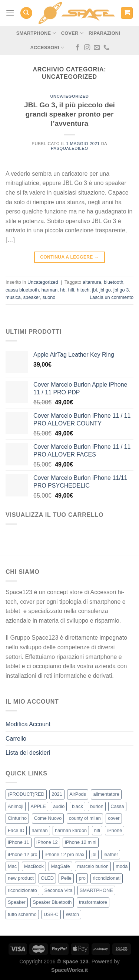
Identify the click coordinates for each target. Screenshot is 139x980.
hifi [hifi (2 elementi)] (97, 830)
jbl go (105, 290)
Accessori (47, 48)
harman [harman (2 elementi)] (39, 830)
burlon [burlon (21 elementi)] (97, 806)
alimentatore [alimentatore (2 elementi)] (106, 794)
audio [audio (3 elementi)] (59, 806)
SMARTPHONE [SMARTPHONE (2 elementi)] (96, 890)
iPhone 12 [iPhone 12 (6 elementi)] (47, 842)
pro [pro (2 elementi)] (82, 878)
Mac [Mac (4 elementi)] (12, 866)
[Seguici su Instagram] (87, 48)
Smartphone (36, 33)
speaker (32, 297)
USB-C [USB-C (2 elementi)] (51, 914)
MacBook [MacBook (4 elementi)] (34, 866)
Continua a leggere (69, 257)
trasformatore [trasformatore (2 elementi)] (93, 902)
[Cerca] (26, 13)
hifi (71, 290)
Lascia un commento (112, 297)
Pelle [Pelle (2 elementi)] (66, 878)
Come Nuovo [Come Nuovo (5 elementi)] (48, 818)
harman (49, 290)
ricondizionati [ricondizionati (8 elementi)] (107, 878)
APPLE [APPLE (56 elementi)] (38, 806)
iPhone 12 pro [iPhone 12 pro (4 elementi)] (23, 854)
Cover (72, 33)
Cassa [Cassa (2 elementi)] (117, 806)
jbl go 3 (121, 290)
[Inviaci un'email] (97, 48)
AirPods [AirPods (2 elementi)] (78, 794)
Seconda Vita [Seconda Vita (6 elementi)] (58, 890)
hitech (83, 290)
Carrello (16, 739)
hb (63, 290)
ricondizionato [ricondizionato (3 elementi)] (22, 890)
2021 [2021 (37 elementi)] (57, 794)
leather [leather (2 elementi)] (111, 854)
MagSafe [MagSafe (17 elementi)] (60, 866)
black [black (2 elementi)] (77, 806)
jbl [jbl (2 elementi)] (94, 854)
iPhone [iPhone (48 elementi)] (115, 830)
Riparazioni (104, 33)
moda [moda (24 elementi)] (122, 866)
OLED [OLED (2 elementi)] (47, 878)
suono (49, 297)
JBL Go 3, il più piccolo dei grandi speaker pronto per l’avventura (69, 114)
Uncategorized (69, 96)
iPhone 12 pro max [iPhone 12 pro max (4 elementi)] (64, 854)
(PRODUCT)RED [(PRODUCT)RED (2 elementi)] (26, 794)
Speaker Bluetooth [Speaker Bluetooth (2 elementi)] (52, 902)
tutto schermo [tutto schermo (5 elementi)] (22, 914)
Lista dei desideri (28, 753)
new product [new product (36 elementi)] (21, 878)
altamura (92, 282)
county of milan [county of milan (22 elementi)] (85, 818)
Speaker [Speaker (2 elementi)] (17, 902)
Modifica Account (28, 724)
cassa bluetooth (22, 290)
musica (13, 297)
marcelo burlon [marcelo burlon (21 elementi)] (93, 866)
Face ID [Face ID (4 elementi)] (16, 830)
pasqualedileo (69, 148)
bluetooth (114, 282)
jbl (94, 290)
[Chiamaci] (106, 48)
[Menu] (10, 13)
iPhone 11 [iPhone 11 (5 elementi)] (19, 842)
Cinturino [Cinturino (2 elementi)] (17, 818)
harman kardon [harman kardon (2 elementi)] (71, 830)
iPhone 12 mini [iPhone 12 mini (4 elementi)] (81, 842)
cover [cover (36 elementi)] (114, 818)
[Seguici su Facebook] (77, 48)
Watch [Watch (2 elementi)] (72, 914)
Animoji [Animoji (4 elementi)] (16, 806)
